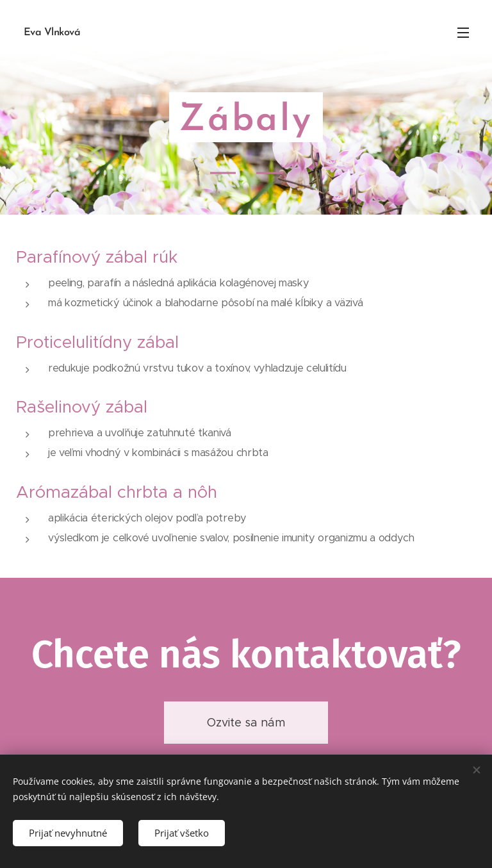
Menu (463, 33)
